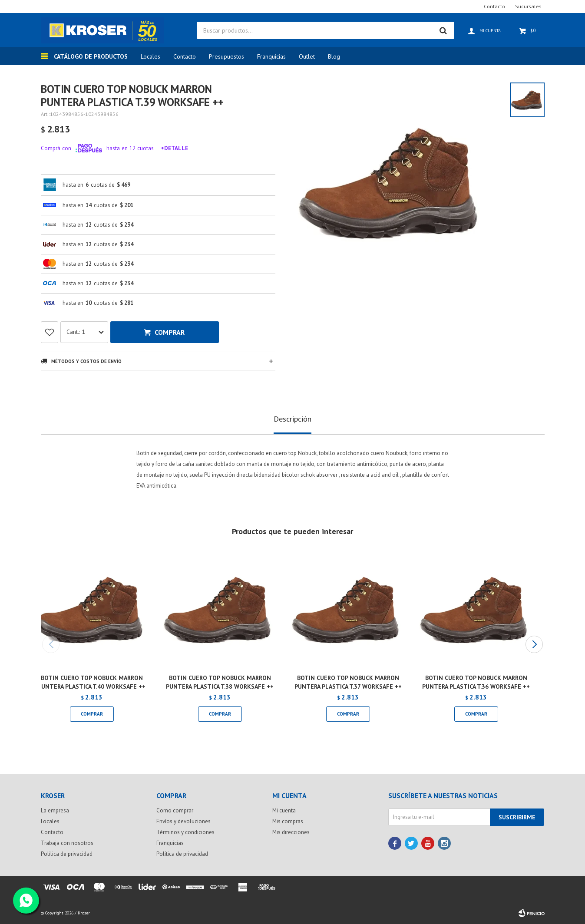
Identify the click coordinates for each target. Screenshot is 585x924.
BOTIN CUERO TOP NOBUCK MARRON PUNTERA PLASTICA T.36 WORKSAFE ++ (476, 682)
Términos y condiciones (185, 832)
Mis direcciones (291, 832)
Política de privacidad (67, 854)
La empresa (55, 810)
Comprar (170, 332)
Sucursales (528, 6)
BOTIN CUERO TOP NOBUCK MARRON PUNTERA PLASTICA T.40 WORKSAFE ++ (92, 682)
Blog (334, 56)
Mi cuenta (284, 810)
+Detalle (174, 148)
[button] (534, 644)
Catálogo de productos (91, 56)
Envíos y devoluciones (183, 821)
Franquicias (271, 56)
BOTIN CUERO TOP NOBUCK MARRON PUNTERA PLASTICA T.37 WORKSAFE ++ (348, 682)
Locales (150, 56)
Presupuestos (226, 56)
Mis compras (288, 821)
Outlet (307, 56)
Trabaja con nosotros (67, 843)
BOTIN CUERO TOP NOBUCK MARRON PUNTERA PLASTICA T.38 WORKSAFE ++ (220, 682)
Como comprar (175, 810)
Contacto (185, 56)
